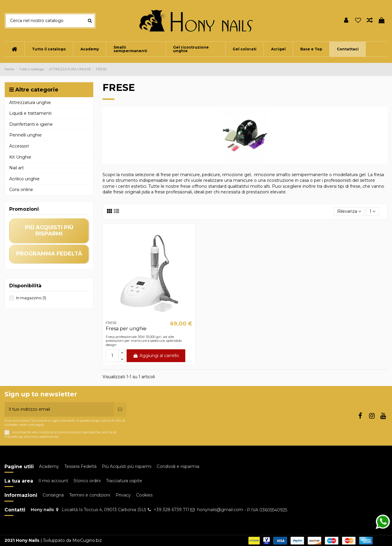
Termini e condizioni (90, 495)
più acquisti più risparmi (49, 231)
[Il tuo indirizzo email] (59, 409)
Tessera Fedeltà (80, 466)
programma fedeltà (49, 254)
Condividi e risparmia (178, 466)
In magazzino (31, 298)
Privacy (123, 495)
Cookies (144, 495)
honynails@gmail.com (220, 510)
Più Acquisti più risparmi (127, 466)
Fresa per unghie (126, 329)
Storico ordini (87, 481)
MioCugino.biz (87, 540)
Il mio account (53, 481)
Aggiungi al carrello (156, 356)
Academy (49, 466)
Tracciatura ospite (124, 481)
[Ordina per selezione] (349, 211)
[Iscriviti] (120, 409)
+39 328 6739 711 (171, 510)
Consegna (53, 495)
